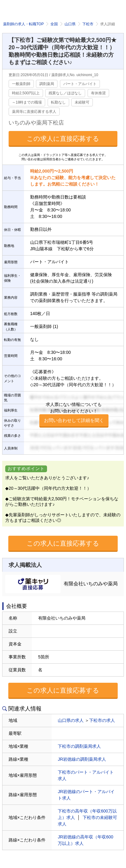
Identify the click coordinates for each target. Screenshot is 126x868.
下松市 (88, 24)
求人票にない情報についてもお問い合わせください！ (74, 415)
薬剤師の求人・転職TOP (23, 24)
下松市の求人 (102, 720)
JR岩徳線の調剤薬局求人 (82, 759)
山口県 (70, 24)
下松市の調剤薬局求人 (79, 746)
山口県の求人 (71, 720)
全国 (54, 24)
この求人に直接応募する (63, 139)
